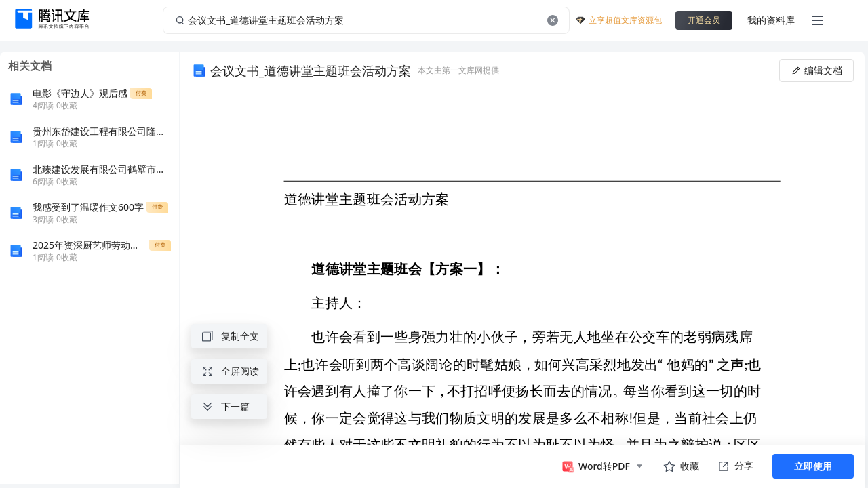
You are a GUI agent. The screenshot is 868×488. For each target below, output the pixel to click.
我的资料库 (771, 20)
